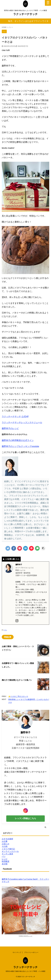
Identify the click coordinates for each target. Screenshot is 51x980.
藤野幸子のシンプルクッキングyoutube (20, 446)
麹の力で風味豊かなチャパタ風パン (17, 680)
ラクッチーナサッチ (25, 14)
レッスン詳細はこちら (25, 818)
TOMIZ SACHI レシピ (25, 936)
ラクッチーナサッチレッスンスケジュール (22, 422)
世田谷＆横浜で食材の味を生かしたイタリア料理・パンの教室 (25, 971)
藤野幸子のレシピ (10, 428)
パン (5, 630)
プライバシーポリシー (31, 952)
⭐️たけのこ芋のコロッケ (18, 696)
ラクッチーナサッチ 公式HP (15, 417)
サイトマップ (17, 952)
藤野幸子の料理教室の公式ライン (18, 440)
